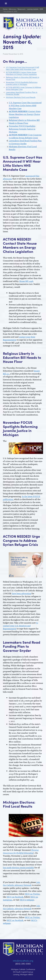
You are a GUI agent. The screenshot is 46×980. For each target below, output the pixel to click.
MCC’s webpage (27, 900)
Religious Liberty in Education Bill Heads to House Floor (23, 78)
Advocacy (12, 9)
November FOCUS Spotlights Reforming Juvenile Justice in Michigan (22, 83)
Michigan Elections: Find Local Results (21, 97)
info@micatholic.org (23, 961)
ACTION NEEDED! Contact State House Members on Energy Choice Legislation (21, 73)
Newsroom (22, 9)
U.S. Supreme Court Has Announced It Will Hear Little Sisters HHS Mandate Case (22, 68)
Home (5, 9)
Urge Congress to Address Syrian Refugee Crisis (25, 136)
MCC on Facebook (15, 897)
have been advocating (21, 593)
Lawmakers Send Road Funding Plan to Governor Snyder (22, 93)
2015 (41, 9)
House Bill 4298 (26, 281)
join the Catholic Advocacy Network (21, 884)
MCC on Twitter (32, 894)
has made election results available (18, 868)
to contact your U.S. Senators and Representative (20, 626)
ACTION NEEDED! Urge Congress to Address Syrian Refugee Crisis (23, 88)
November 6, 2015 (11, 11)
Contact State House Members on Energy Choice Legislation (25, 114)
